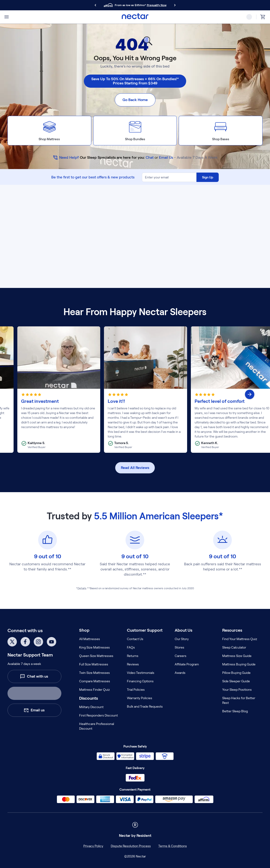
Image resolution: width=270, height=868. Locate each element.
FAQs (131, 647)
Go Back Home (135, 100)
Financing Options (140, 681)
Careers (181, 656)
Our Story (182, 639)
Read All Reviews (135, 468)
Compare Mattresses (95, 681)
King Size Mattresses (94, 647)
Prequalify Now (157, 5)
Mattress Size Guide (237, 656)
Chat (150, 157)
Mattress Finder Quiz (94, 690)
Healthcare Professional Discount (97, 726)
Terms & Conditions (173, 846)
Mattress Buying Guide (239, 664)
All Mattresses (90, 639)
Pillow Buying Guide (236, 673)
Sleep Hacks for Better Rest (239, 700)
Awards (180, 673)
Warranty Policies (140, 698)
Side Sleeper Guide (236, 681)
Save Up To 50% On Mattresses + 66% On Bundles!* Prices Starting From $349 (135, 81)
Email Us (166, 157)
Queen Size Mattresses (96, 656)
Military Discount (91, 707)
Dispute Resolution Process (131, 846)
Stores (179, 647)
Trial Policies (136, 690)
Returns (133, 656)
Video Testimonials (141, 673)
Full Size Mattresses (94, 664)
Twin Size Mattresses (94, 673)
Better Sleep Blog (235, 711)
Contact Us (135, 639)
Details (82, 588)
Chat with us (34, 676)
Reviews (133, 664)
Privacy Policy (93, 846)
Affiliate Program (187, 664)
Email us (34, 710)
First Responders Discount (98, 715)
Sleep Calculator (234, 647)
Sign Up (208, 177)
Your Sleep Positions (237, 690)
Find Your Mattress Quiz (240, 639)
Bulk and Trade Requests (145, 706)
